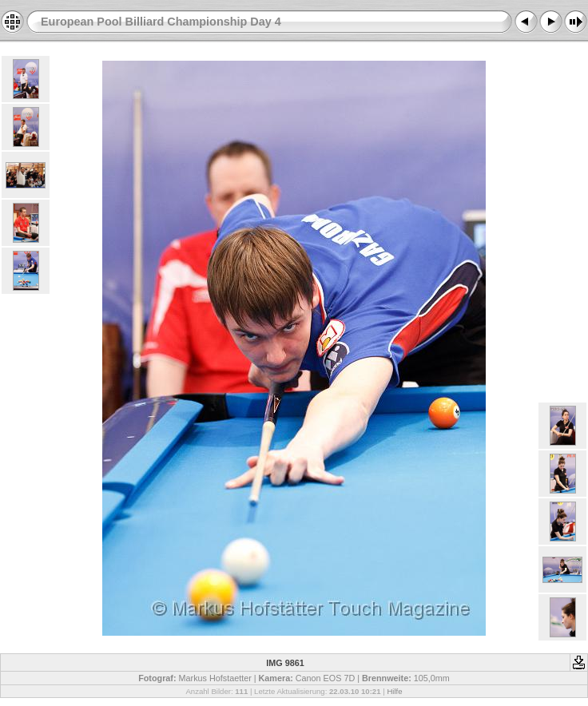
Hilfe (394, 691)
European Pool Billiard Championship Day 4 (161, 22)
